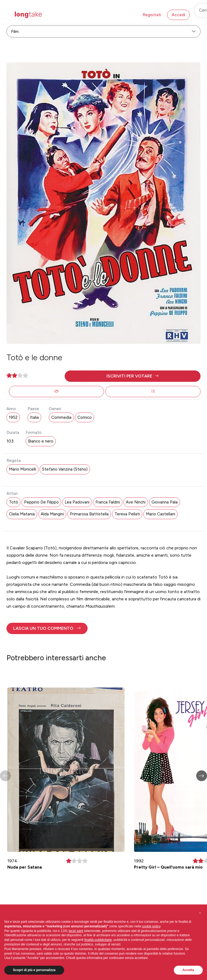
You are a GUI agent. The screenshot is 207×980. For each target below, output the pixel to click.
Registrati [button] (152, 15)
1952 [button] (13, 417)
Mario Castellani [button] (161, 514)
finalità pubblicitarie (98, 940)
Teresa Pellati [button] (127, 514)
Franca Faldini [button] (108, 502)
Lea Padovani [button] (77, 502)
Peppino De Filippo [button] (41, 502)
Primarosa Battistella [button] (89, 514)
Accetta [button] (188, 970)
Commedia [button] (61, 417)
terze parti (76, 931)
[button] (133, 376)
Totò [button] (13, 502)
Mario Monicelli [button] (23, 469)
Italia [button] (34, 417)
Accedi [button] (178, 15)
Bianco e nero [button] (41, 441)
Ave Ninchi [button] (136, 502)
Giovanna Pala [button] (165, 502)
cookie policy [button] (151, 926)
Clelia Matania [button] (22, 514)
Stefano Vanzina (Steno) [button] (65, 469)
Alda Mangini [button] (52, 514)
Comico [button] (84, 417)
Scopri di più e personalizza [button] (34, 970)
